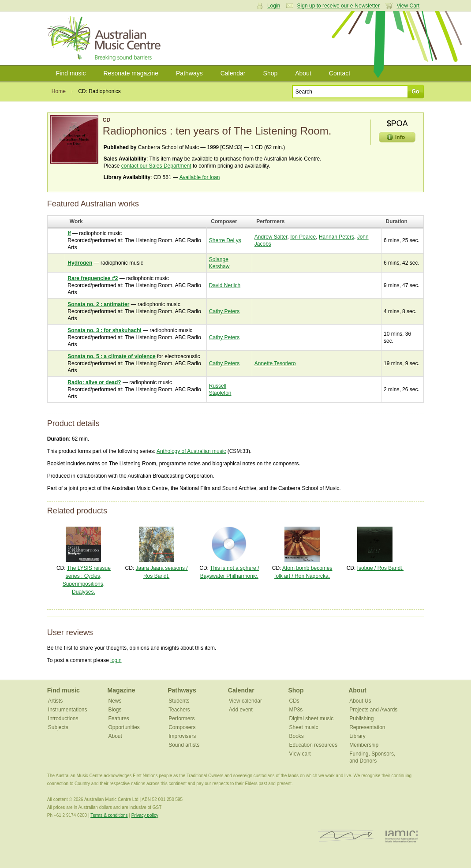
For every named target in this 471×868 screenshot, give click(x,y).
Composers (182, 727)
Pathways (189, 73)
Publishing (361, 718)
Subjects (58, 727)
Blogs (115, 710)
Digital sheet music (311, 718)
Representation (367, 727)
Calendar (233, 73)
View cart (300, 754)
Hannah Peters (336, 237)
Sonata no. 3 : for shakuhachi (104, 330)
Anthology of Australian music (191, 451)
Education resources (313, 745)
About (303, 73)
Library (357, 736)
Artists (55, 701)
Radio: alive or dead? (94, 382)
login (116, 660)
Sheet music (303, 727)
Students (179, 701)
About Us (360, 701)
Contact (340, 73)
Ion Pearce (303, 237)
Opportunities (124, 727)
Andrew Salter (271, 237)
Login (274, 6)
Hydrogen (80, 263)
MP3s (296, 710)
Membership (364, 745)
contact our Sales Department (156, 166)
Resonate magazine (131, 73)
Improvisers (182, 736)
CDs (294, 701)
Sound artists (184, 745)
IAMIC (402, 836)
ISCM (346, 836)
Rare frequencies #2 (93, 278)
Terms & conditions (109, 815)
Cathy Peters (224, 311)
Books (296, 736)
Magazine (121, 690)
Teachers (179, 710)
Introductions (63, 718)
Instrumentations (68, 710)
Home (59, 91)
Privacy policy (145, 815)
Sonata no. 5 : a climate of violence (111, 356)
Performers (181, 718)
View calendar (245, 701)
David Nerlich (225, 285)
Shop (271, 73)
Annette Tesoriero (275, 363)
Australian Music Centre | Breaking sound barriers (106, 38)
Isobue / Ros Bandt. (380, 568)
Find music (71, 73)
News (115, 701)
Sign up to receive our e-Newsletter (338, 6)
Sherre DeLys (225, 240)
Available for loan (200, 177)
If (69, 233)
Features (118, 718)
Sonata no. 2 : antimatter (98, 304)
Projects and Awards (373, 710)
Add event (241, 710)
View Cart (408, 6)
